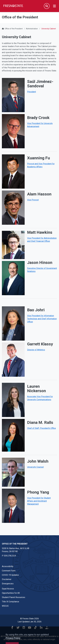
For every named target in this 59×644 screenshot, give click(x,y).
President (32, 92)
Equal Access (8, 589)
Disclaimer (7, 579)
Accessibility (8, 566)
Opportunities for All (11, 593)
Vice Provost (33, 200)
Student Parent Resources (14, 597)
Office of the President (14, 29)
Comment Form (9, 571)
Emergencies (8, 584)
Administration (32, 29)
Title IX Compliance (10, 602)
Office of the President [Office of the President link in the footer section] (15, 544)
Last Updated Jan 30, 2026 (30, 622)
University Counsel (35, 467)
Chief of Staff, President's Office (42, 428)
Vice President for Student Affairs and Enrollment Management (39, 501)
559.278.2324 (10, 556)
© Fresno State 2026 (30, 619)
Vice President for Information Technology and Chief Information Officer (42, 319)
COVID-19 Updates (10, 575)
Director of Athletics (36, 350)
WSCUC (5, 606)
